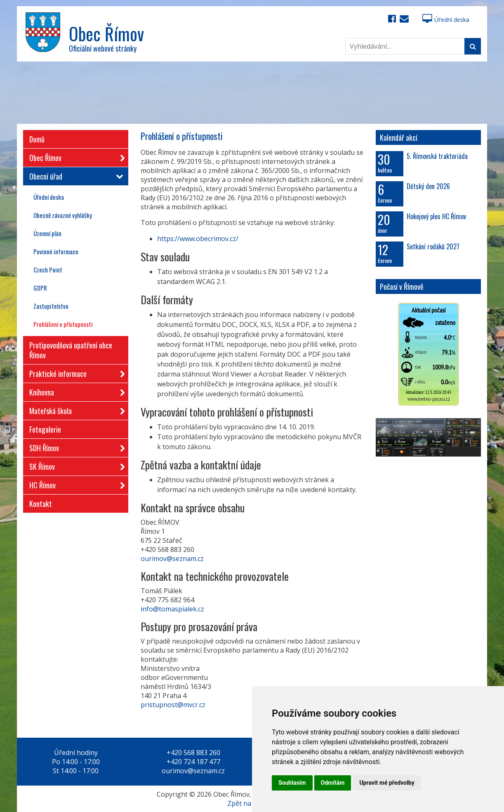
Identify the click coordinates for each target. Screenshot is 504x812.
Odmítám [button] (333, 783)
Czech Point (48, 270)
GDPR (40, 288)
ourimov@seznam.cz (172, 559)
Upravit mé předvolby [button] (387, 783)
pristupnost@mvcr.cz (173, 705)
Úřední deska (446, 20)
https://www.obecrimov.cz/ (198, 239)
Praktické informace (75, 372)
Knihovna (75, 391)
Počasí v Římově (402, 286)
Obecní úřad (75, 176)
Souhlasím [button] (292, 783)
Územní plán (47, 233)
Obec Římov (75, 156)
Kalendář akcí (399, 137)
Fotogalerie (45, 429)
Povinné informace (56, 251)
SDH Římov (75, 446)
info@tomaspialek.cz (172, 609)
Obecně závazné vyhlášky (63, 215)
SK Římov (75, 465)
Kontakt (41, 504)
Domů (37, 139)
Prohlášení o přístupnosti (63, 324)
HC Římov (75, 484)
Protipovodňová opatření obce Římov (71, 350)
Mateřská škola (75, 409)
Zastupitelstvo (51, 306)
